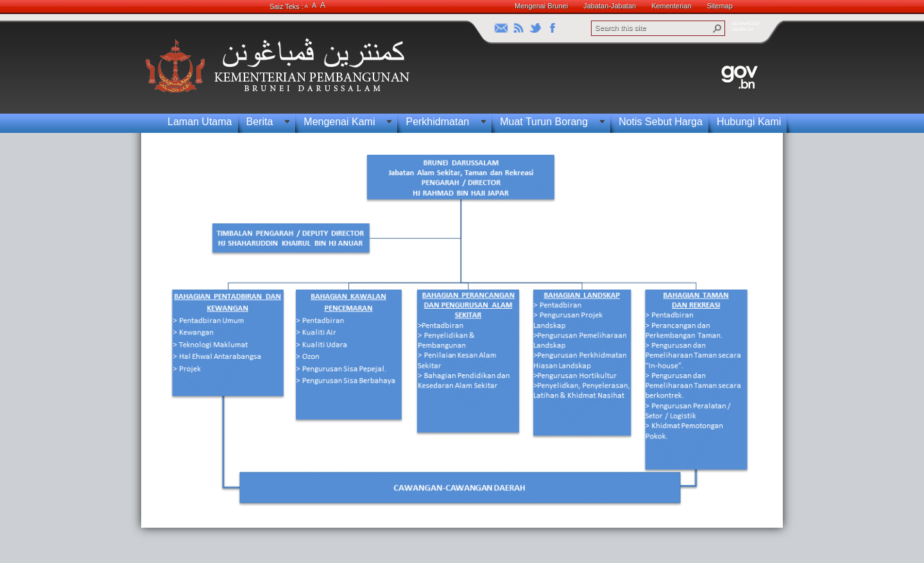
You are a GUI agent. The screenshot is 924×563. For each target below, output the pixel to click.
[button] (717, 28)
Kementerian (671, 6)
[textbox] (459, 330)
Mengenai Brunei (541, 6)
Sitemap (720, 6)
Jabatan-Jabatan (610, 6)
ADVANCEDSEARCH (746, 26)
